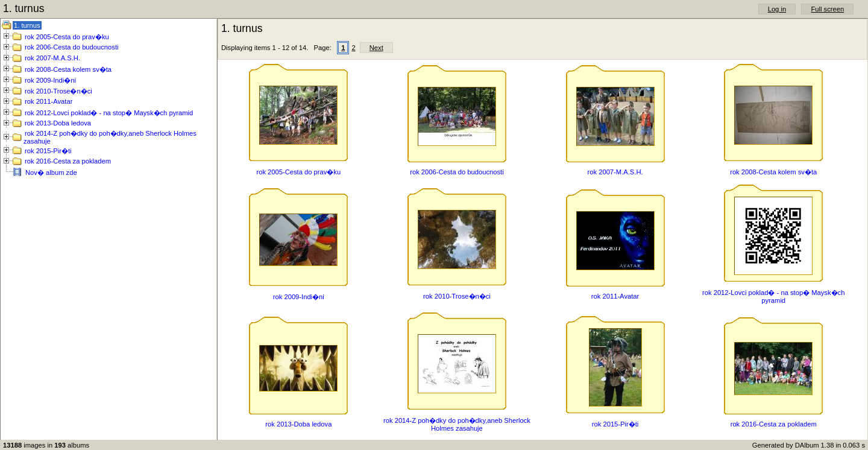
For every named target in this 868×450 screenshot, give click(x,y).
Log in (777, 9)
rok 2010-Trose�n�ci (58, 91)
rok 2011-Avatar (49, 101)
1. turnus (27, 25)
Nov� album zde (51, 173)
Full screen (827, 9)
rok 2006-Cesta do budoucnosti (71, 47)
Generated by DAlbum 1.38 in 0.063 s (809, 445)
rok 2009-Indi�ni (50, 80)
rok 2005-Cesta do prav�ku (67, 37)
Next (376, 48)
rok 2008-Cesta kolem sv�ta (68, 69)
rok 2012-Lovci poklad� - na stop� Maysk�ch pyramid (109, 113)
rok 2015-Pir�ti (48, 151)
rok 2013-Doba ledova (58, 123)
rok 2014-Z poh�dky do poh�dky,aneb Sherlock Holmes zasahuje (110, 137)
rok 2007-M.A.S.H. (52, 58)
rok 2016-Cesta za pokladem (68, 161)
